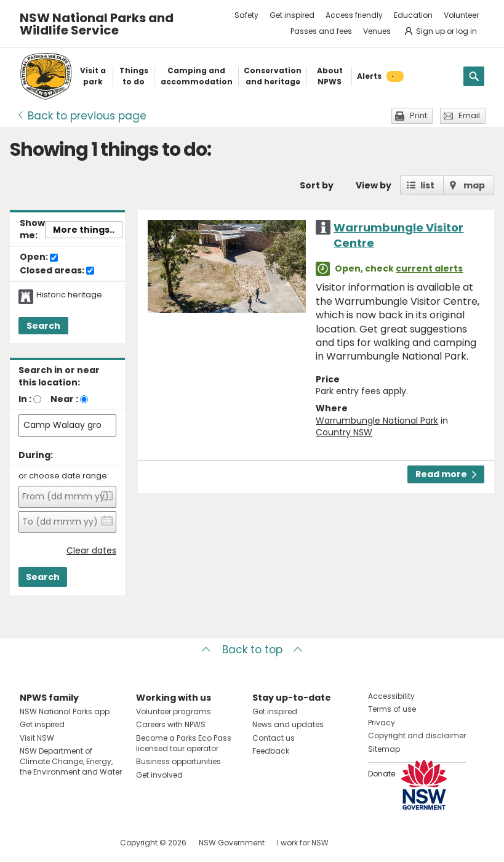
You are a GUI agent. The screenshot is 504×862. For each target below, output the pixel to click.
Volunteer (461, 15)
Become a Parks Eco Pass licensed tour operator (184, 743)
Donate (382, 774)
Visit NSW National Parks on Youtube (84, 843)
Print (418, 115)
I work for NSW (303, 843)
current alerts (429, 268)
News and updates (288, 724)
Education (413, 15)
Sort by (317, 185)
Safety (246, 15)
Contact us (274, 738)
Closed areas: (57, 271)
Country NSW (344, 432)
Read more (446, 474)
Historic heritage (69, 295)
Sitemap (384, 749)
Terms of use (392, 709)
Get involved (159, 775)
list (427, 185)
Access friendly (354, 15)
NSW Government (232, 843)
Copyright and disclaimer (417, 735)
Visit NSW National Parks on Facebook (31, 843)
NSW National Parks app (65, 711)
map (474, 185)
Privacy (382, 723)
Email (469, 115)
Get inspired (292, 15)
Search (43, 326)
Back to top (252, 650)
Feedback (271, 751)
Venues (377, 31)
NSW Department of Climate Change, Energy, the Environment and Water (71, 761)
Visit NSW (37, 738)
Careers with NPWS (171, 724)
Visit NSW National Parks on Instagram (58, 843)
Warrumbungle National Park (377, 421)
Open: (39, 257)
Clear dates (91, 551)
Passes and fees (321, 31)
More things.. (84, 230)
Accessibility (391, 696)
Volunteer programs (174, 711)
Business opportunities (178, 761)
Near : (64, 399)
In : (25, 399)
